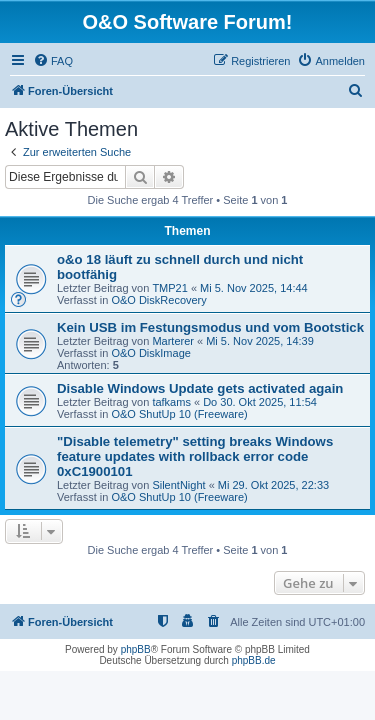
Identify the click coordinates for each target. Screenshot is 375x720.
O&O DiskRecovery (158, 300)
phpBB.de (254, 660)
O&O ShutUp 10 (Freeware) (179, 414)
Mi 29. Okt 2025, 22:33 (273, 485)
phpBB (136, 649)
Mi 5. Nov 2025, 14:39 (260, 341)
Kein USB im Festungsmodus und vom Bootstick (210, 327)
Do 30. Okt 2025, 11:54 (260, 402)
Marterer (173, 341)
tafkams (171, 402)
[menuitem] (53, 61)
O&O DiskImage (150, 353)
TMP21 (169, 288)
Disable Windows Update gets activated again (200, 388)
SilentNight (178, 485)
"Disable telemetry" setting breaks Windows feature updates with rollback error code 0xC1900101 (195, 456)
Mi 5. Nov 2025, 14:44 (254, 288)
